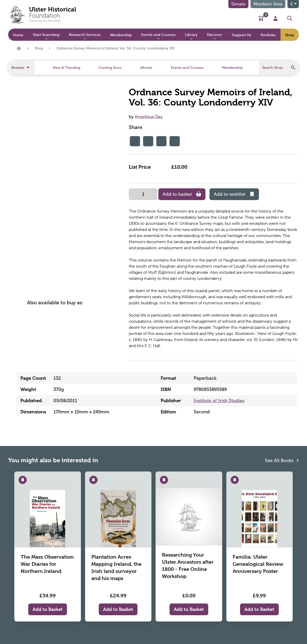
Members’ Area (268, 4)
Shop (39, 48)
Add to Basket (48, 609)
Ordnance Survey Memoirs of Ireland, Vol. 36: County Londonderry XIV (116, 48)
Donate (238, 4)
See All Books (282, 460)
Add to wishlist (234, 194)
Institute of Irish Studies (219, 401)
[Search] (279, 68)
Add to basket (182, 194)
